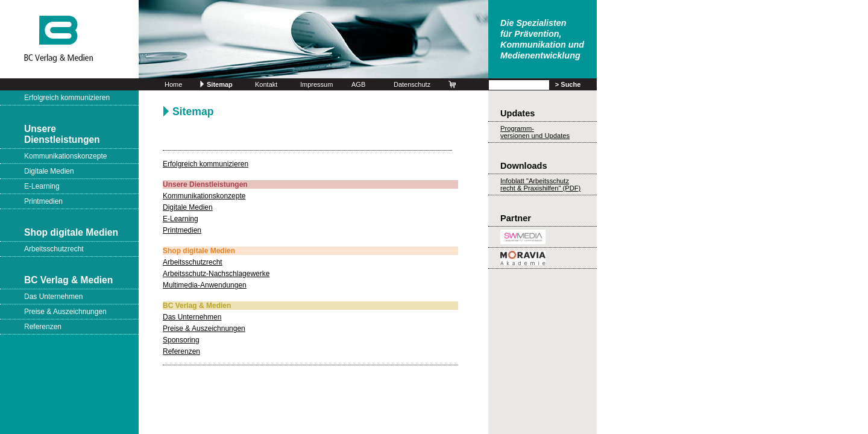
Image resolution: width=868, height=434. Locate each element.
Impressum (316, 84)
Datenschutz (412, 84)
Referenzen (43, 327)
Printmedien (43, 201)
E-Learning (42, 186)
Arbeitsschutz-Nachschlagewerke (216, 274)
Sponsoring (181, 340)
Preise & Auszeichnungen (65, 312)
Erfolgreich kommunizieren (67, 98)
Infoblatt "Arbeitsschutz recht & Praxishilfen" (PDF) (540, 184)
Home (173, 84)
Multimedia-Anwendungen (205, 285)
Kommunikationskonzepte (65, 156)
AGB (358, 84)
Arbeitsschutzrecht (54, 249)
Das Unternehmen (53, 297)
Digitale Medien (49, 171)
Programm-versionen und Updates (535, 132)
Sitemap (220, 84)
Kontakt (266, 84)
